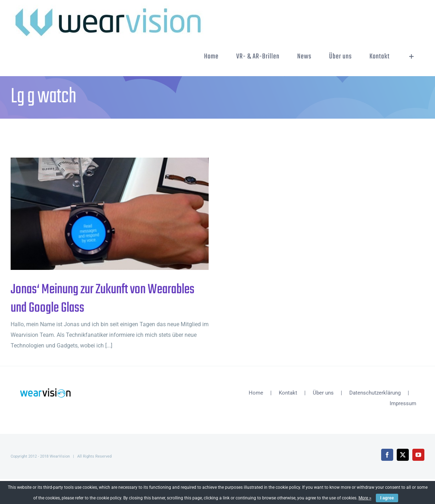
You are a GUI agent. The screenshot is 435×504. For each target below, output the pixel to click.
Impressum (403, 403)
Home (256, 393)
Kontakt (288, 393)
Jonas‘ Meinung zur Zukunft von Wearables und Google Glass (103, 299)
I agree (387, 498)
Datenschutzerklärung (375, 393)
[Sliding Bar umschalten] (411, 57)
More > (365, 498)
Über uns (323, 393)
